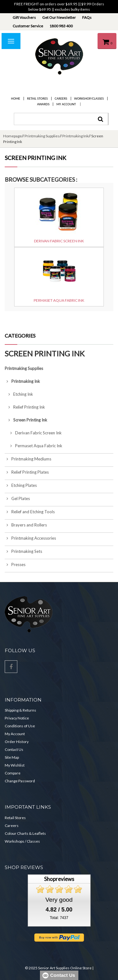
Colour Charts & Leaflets (25, 833)
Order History (17, 742)
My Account (66, 104)
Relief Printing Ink (25, 407)
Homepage (12, 136)
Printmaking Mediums (28, 459)
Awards (43, 104)
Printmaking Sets (23, 551)
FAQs (87, 17)
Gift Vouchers (24, 17)
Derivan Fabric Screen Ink (33, 433)
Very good (59, 900)
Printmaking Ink (75, 136)
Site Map (12, 757)
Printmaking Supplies (42, 136)
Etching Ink (19, 394)
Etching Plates (21, 485)
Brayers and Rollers (26, 525)
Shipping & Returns (20, 710)
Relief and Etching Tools (30, 512)
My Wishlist (15, 765)
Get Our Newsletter (59, 17)
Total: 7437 (59, 918)
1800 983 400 (61, 26)
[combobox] (61, 119)
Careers (61, 99)
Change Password (20, 781)
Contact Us (14, 749)
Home (16, 99)
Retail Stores (37, 99)
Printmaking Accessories (30, 538)
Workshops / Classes (22, 841)
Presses (15, 564)
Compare (13, 773)
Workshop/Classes (89, 99)
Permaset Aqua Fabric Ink (34, 446)
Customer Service (28, 26)
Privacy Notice (17, 718)
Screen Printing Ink (26, 420)
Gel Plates (17, 498)
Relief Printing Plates (27, 472)
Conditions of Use (20, 726)
